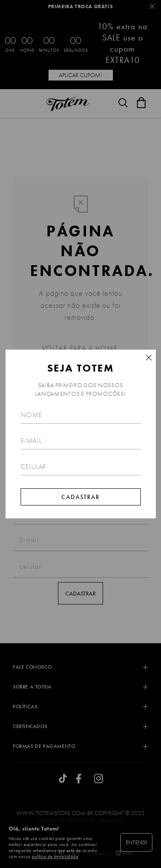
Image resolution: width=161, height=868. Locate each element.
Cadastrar (81, 497)
